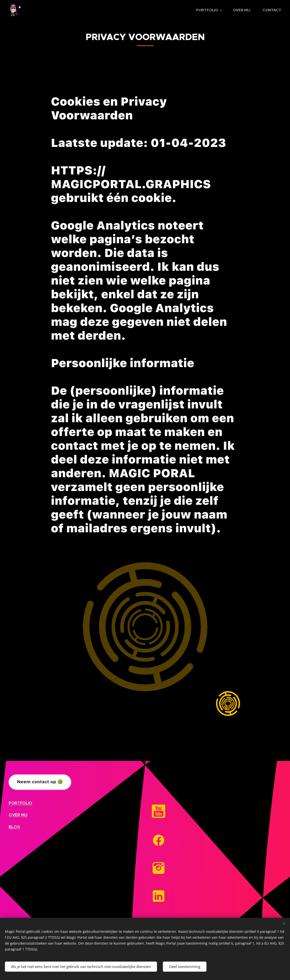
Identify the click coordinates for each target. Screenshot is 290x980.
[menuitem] (210, 10)
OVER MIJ (18, 815)
